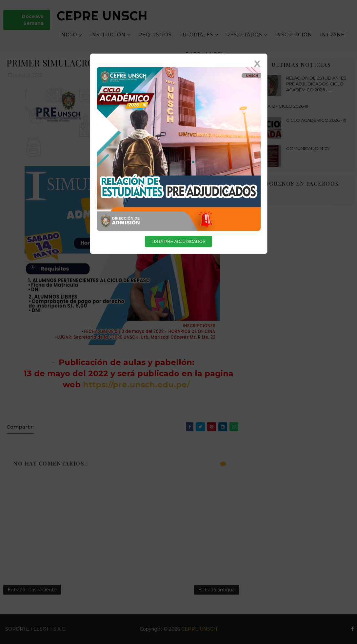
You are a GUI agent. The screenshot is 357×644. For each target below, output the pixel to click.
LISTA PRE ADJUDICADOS (178, 241)
